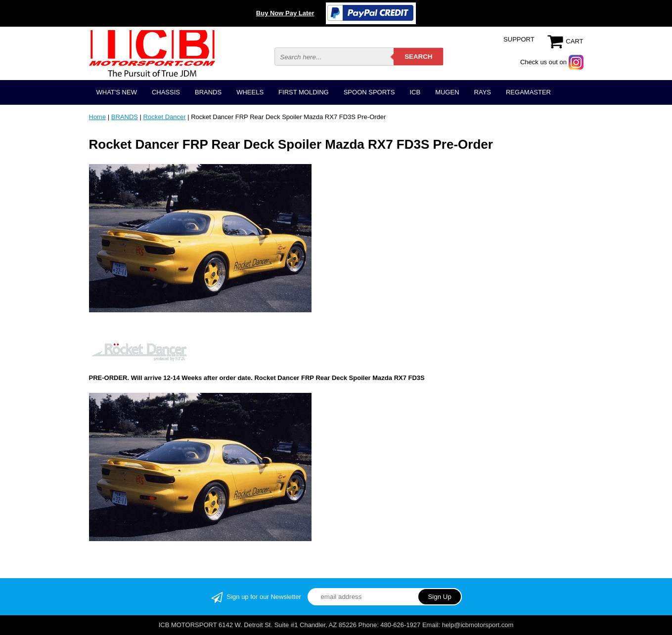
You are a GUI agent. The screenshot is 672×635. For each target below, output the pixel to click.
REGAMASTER (528, 92)
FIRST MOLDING (304, 92)
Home (98, 117)
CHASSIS (166, 92)
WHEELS (250, 92)
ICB (415, 92)
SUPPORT (519, 39)
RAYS (483, 92)
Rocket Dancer (165, 117)
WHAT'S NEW (117, 92)
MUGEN (447, 92)
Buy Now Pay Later (285, 13)
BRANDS (208, 92)
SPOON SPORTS (369, 92)
